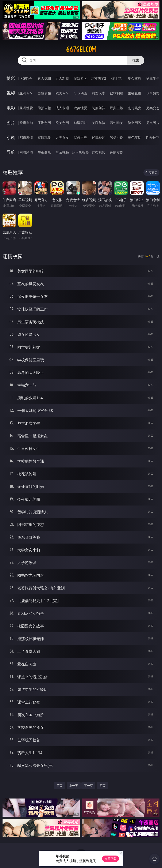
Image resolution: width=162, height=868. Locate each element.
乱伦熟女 (135, 108)
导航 (11, 152)
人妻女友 (62, 138)
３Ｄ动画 (80, 93)
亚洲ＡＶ (26, 93)
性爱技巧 (153, 138)
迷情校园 (99, 138)
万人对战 (62, 78)
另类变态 (153, 108)
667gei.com (81, 49)
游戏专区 (80, 78)
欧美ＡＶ (62, 93)
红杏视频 (99, 152)
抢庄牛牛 (153, 78)
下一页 (88, 786)
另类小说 (116, 138)
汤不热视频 (80, 152)
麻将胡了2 (98, 78)
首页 (59, 786)
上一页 (74, 786)
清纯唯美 (116, 123)
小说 (11, 137)
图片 (11, 123)
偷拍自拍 (44, 108)
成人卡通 (62, 108)
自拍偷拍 (44, 93)
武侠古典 (80, 138)
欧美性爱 (80, 108)
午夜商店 (44, 152)
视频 (11, 93)
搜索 (136, 60)
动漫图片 (80, 123)
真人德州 (44, 78)
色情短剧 (116, 152)
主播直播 (135, 93)
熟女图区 (135, 123)
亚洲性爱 (26, 108)
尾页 (103, 786)
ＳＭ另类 (153, 93)
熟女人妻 (99, 93)
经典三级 (116, 108)
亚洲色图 (44, 123)
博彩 (11, 78)
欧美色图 (62, 123)
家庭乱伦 (44, 138)
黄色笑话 (135, 138)
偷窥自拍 (26, 123)
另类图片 (153, 123)
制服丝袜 (99, 108)
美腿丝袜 (99, 123)
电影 (11, 108)
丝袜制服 (116, 93)
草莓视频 (62, 152)
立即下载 (111, 859)
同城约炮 (26, 152)
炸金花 (116, 78)
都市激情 (26, 138)
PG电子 (26, 78)
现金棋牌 (135, 78)
